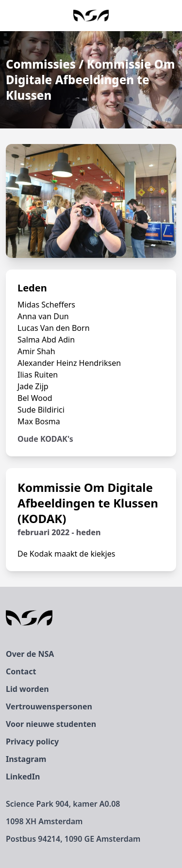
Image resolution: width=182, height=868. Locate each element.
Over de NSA (30, 654)
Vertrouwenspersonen (49, 706)
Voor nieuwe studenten (51, 724)
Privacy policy (32, 741)
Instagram (26, 759)
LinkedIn (23, 777)
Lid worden (27, 689)
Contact (21, 671)
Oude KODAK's (45, 439)
